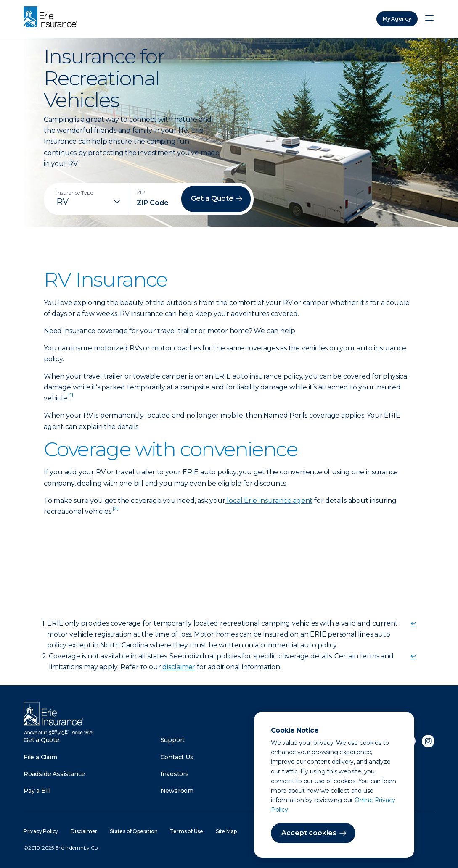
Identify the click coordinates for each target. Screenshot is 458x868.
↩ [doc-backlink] (413, 623)
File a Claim (40, 757)
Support (173, 740)
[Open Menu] (429, 19)
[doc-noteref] (70, 398)
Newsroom (177, 791)
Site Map (226, 831)
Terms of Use (187, 831)
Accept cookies (309, 833)
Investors (175, 774)
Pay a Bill (37, 791)
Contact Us (177, 757)
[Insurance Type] (89, 202)
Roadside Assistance (54, 774)
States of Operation (134, 831)
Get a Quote (41, 740)
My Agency (397, 19)
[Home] (53, 18)
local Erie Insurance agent (269, 501)
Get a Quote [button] (212, 199)
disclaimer (179, 667)
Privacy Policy (41, 831)
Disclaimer (84, 831)
